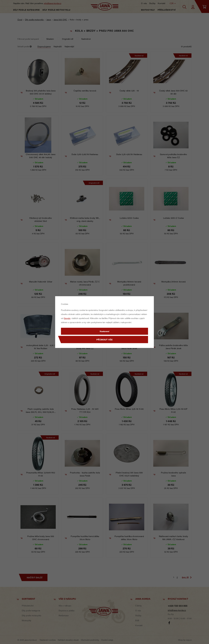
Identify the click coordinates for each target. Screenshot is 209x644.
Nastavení (105, 331)
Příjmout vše (105, 339)
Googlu (67, 318)
